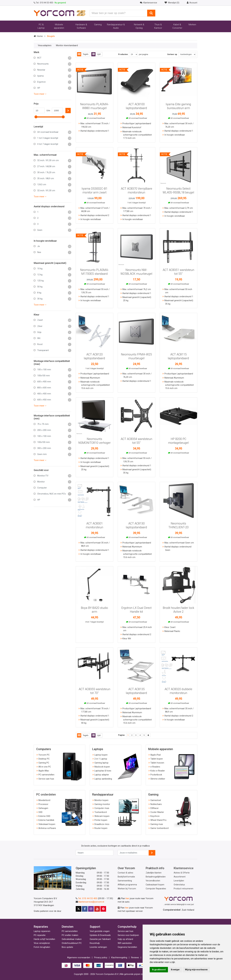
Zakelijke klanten (154, 873)
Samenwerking (125, 881)
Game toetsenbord (159, 828)
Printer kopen (101, 820)
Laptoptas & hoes (103, 771)
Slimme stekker (158, 779)
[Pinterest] (103, 909)
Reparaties (41, 927)
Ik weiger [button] (175, 970)
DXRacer (155, 808)
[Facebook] (85, 909)
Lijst (96, 54)
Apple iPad (155, 755)
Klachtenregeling (119, 958)
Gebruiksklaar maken (72, 939)
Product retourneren (183, 889)
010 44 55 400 (44, 3)
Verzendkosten (153, 881)
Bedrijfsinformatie (126, 877)
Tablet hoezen (157, 763)
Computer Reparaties (156, 889)
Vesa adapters (45, 45)
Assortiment (180, 877)
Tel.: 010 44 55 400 (88, 898)
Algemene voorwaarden (79, 958)
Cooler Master (157, 812)
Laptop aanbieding (103, 779)
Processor (43, 804)
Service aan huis (46, 779)
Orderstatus (179, 885)
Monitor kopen (101, 800)
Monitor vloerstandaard (67, 45)
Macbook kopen (102, 767)
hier (127, 898)
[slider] (36, 117)
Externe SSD (44, 816)
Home (40, 36)
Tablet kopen (157, 759)
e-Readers (155, 767)
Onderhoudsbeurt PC (72, 943)
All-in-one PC (45, 767)
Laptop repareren (42, 931)
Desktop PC (44, 759)
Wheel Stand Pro (158, 820)
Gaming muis (157, 824)
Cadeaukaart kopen (155, 885)
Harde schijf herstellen (44, 939)
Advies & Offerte (182, 873)
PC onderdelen (46, 794)
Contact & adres (125, 873)
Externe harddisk (46, 820)
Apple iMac (44, 771)
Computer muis (102, 808)
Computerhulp (127, 927)
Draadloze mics (102, 824)
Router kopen (101, 828)
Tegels (83, 54)
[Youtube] (97, 909)
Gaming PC (44, 763)
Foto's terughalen (42, 947)
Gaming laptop (101, 763)
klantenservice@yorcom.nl (91, 902)
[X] (79, 909)
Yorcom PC (44, 755)
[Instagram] (91, 909)
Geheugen (43, 808)
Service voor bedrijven (128, 935)
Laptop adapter (102, 775)
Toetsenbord (101, 812)
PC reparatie (40, 935)
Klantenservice (184, 868)
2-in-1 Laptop (101, 759)
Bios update (67, 947)
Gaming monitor (102, 804)
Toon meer (40, 94)
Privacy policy (101, 958)
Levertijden (179, 881)
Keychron (155, 816)
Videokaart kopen (47, 824)
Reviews (135, 958)
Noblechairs (156, 804)
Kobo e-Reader (158, 771)
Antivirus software (47, 828)
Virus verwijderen (42, 943)
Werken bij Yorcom (127, 889)
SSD (40, 812)
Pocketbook (156, 775)
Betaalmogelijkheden (156, 877)
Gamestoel (156, 800)
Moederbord (44, 800)
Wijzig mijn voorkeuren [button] (196, 970)
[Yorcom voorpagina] (60, 13)
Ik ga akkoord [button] (159, 970)
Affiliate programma (127, 885)
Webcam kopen (102, 816)
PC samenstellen (46, 775)
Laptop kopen (101, 755)
